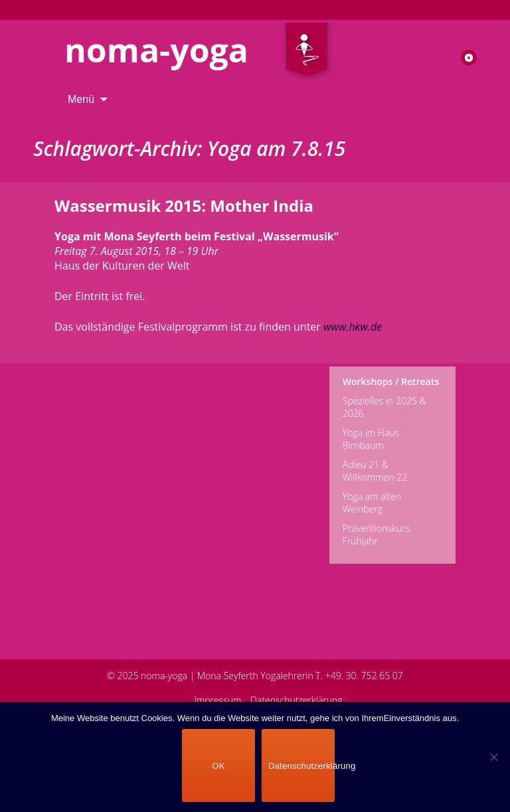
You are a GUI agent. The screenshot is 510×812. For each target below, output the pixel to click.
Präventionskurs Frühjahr (376, 534)
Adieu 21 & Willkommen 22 (375, 471)
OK (218, 766)
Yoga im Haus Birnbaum (371, 439)
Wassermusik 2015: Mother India (184, 205)
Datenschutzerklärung (297, 700)
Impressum (217, 700)
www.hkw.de (353, 327)
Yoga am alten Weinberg (372, 503)
